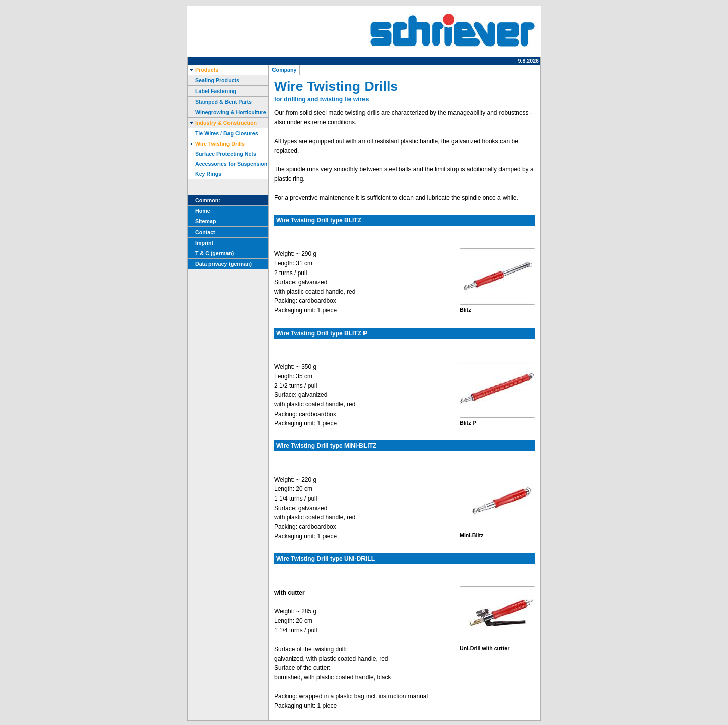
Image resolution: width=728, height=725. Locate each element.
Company (284, 70)
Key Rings (204, 174)
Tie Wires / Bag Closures (223, 133)
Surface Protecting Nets (222, 154)
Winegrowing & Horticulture (227, 112)
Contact (201, 232)
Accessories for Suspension (227, 164)
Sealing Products (213, 80)
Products (203, 70)
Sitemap (202, 221)
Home (199, 211)
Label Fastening (212, 91)
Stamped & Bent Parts (220, 102)
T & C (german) (211, 253)
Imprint (200, 243)
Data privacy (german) (220, 264)
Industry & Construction (222, 123)
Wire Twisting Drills (216, 144)
